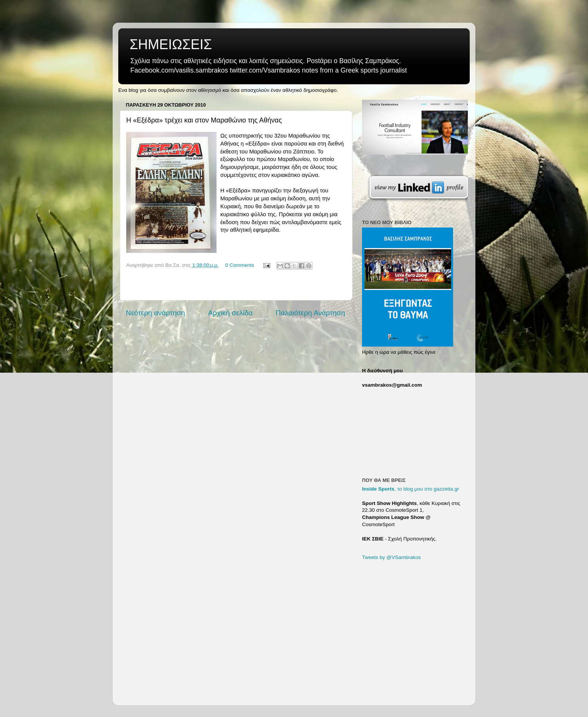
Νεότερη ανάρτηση (156, 313)
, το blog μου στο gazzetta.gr (411, 489)
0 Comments (240, 265)
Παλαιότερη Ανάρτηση (310, 313)
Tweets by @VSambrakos (391, 557)
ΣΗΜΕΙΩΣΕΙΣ (171, 44)
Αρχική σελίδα (231, 313)
